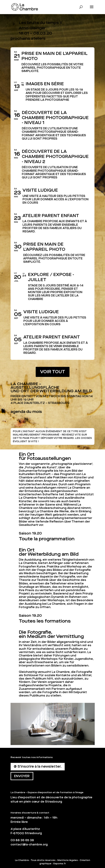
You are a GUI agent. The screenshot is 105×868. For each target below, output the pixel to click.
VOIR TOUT (53, 372)
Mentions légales (68, 860)
